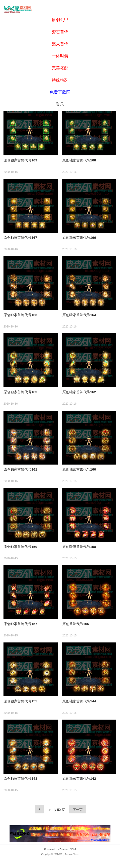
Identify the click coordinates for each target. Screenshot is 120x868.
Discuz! (65, 849)
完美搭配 (60, 68)
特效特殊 (60, 80)
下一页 (78, 810)
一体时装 (60, 56)
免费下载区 (60, 92)
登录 (60, 104)
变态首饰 (60, 32)
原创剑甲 (60, 20)
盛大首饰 (60, 44)
